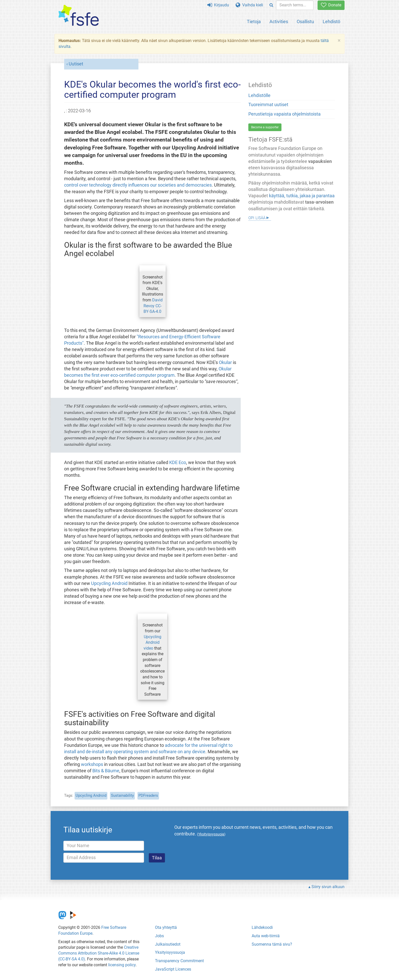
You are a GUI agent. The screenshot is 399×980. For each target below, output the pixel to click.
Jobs (159, 936)
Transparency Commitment (179, 961)
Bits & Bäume (106, 771)
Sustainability (122, 795)
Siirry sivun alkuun (328, 887)
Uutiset (76, 64)
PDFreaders (148, 795)
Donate (331, 5)
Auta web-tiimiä (266, 936)
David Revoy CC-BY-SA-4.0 (153, 306)
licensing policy (122, 965)
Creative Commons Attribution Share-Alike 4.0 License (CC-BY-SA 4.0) (99, 953)
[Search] (271, 5)
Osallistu (305, 22)
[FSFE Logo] (79, 16)
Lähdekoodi (262, 927)
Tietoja (254, 22)
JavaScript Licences (173, 969)
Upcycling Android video (152, 642)
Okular (225, 362)
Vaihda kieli (249, 5)
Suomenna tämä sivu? (272, 944)
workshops (92, 764)
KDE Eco (178, 463)
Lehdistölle (259, 95)
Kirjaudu (218, 5)
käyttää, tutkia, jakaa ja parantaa (302, 196)
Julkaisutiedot (168, 944)
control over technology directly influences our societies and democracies (138, 185)
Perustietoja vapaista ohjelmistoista (284, 114)
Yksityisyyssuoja (170, 952)
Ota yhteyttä (166, 927)
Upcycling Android (109, 583)
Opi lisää (257, 217)
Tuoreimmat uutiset (268, 105)
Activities (279, 22)
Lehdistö (331, 22)
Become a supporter (265, 127)
